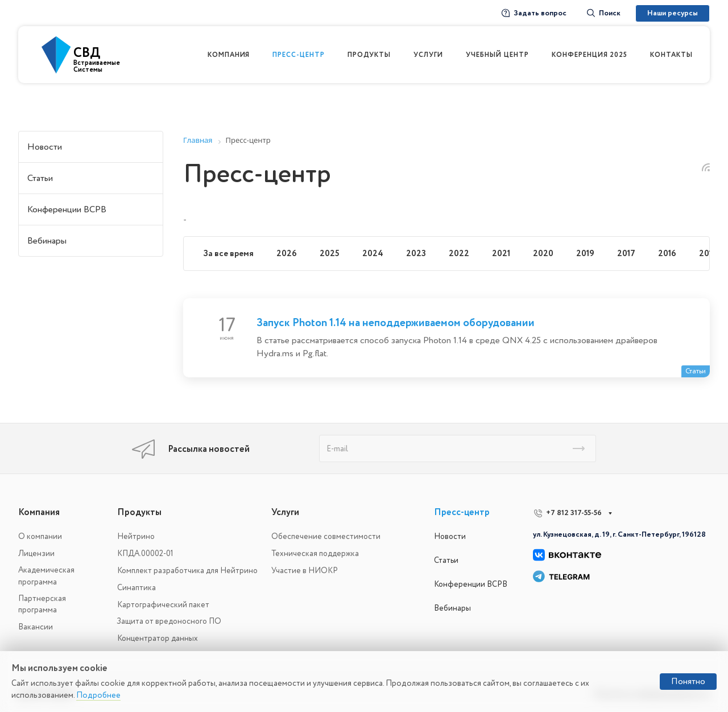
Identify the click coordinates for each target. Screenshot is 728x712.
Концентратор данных (158, 638)
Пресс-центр (462, 512)
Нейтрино (136, 536)
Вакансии (36, 627)
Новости (45, 147)
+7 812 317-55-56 (574, 513)
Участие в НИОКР (305, 571)
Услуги (285, 512)
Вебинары (47, 241)
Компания (39, 512)
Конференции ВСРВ (67, 209)
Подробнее (98, 695)
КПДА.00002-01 (145, 553)
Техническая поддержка (315, 553)
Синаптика (136, 588)
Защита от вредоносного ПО (169, 621)
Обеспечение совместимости (326, 536)
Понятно (688, 681)
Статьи (40, 178)
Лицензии (36, 553)
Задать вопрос (534, 13)
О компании (40, 536)
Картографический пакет (163, 605)
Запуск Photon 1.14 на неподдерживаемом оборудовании (396, 323)
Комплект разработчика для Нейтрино (187, 571)
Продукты (139, 512)
